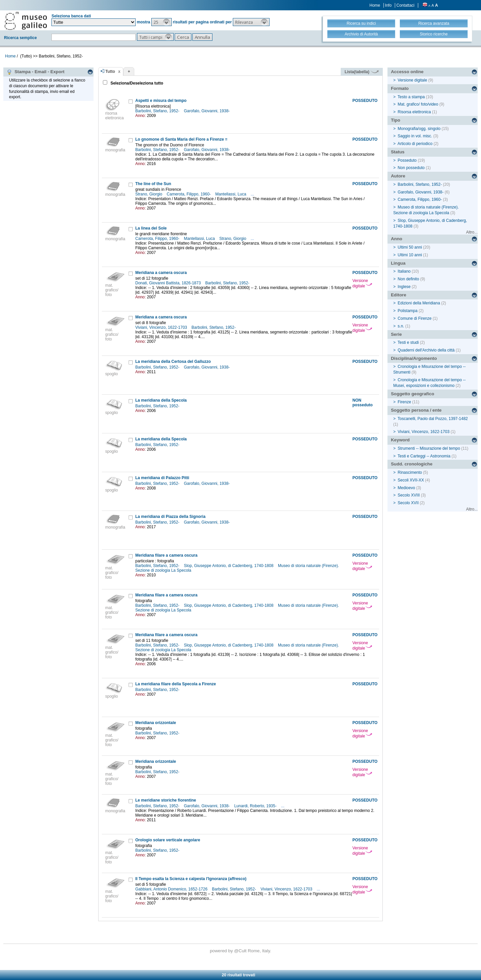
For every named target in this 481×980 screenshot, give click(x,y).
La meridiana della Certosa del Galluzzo (173, 362)
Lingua (398, 263)
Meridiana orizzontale (156, 723)
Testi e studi (408, 342)
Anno (396, 239)
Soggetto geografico (413, 394)
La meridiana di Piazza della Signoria (170, 517)
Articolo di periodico (415, 144)
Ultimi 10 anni (410, 255)
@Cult (241, 951)
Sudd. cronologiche (412, 464)
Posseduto (407, 160)
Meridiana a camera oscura (161, 273)
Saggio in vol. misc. (415, 136)
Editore (398, 295)
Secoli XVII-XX (411, 480)
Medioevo (407, 488)
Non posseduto (411, 168)
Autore (398, 176)
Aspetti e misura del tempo (161, 101)
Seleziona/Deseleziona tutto (136, 83)
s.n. (401, 326)
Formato (400, 88)
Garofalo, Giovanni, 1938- (207, 111)
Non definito (409, 279)
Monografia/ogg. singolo (419, 129)
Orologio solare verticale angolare (168, 840)
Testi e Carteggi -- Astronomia (424, 456)
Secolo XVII (408, 503)
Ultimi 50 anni (410, 247)
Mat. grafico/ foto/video (418, 104)
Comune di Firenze (415, 318)
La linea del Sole (151, 228)
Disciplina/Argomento (414, 358)
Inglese (404, 287)
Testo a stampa (411, 97)
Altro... (472, 232)
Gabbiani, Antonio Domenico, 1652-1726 (172, 889)
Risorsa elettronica (414, 112)
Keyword (400, 440)
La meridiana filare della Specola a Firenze (176, 684)
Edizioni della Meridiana (419, 303)
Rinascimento (410, 472)
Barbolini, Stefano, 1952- (158, 111)
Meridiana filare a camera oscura (166, 555)
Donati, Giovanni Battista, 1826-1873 (169, 283)
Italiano (404, 271)
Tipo (395, 120)
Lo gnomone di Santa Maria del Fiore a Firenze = (181, 139)
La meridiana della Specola (161, 400)
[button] (162, 22)
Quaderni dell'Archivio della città (426, 350)
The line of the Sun (153, 184)
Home (375, 5)
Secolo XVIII (409, 495)
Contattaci (406, 5)
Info (388, 5)
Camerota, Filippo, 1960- (189, 194)
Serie (396, 334)
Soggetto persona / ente (416, 410)
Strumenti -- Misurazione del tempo (429, 448)
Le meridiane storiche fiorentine (166, 800)
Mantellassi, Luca (231, 194)
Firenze (405, 402)
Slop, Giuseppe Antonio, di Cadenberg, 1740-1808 (229, 566)
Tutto (110, 72)
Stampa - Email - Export (36, 72)
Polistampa (408, 311)
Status (398, 152)
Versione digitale (362, 283)
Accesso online (407, 72)
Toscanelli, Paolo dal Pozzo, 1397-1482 (433, 419)
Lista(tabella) (362, 72)
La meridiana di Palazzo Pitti (162, 478)
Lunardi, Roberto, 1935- (256, 806)
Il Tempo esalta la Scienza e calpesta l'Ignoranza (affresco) (191, 879)
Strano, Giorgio (149, 194)
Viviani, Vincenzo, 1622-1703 (162, 327)
